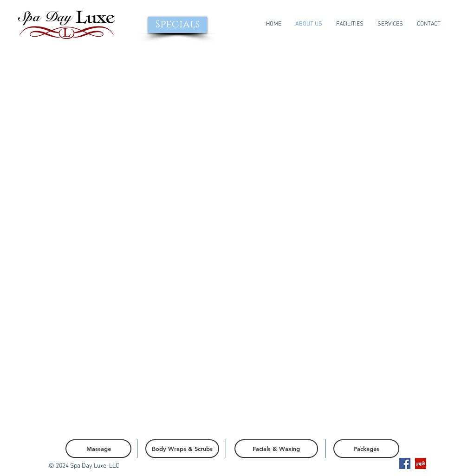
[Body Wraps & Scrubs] (182, 449)
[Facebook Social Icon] (405, 463)
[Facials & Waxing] (276, 449)
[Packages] (366, 449)
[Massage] (98, 449)
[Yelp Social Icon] (421, 463)
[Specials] (178, 25)
